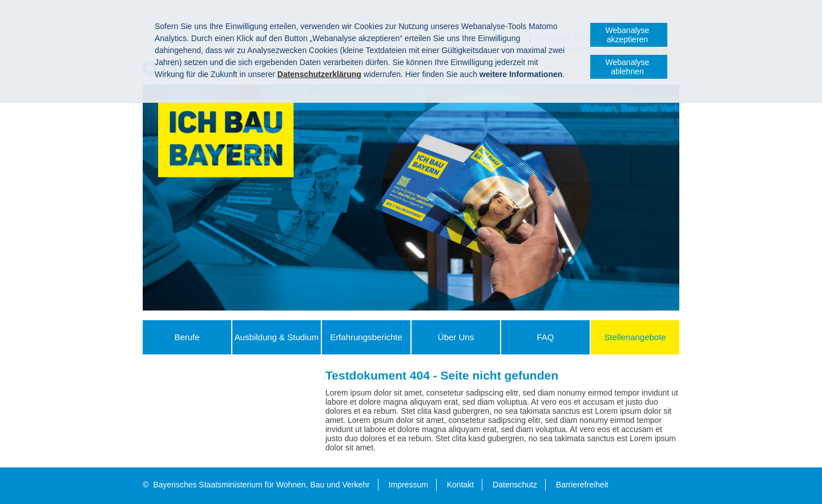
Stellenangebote (635, 337)
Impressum (408, 485)
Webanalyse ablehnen (628, 67)
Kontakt (460, 485)
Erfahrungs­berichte (366, 337)
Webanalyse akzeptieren (628, 35)
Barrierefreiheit (582, 485)
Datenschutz (515, 485)
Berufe (187, 337)
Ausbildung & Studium (277, 337)
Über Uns (456, 337)
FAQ (545, 337)
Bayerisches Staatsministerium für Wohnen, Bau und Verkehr (261, 485)
